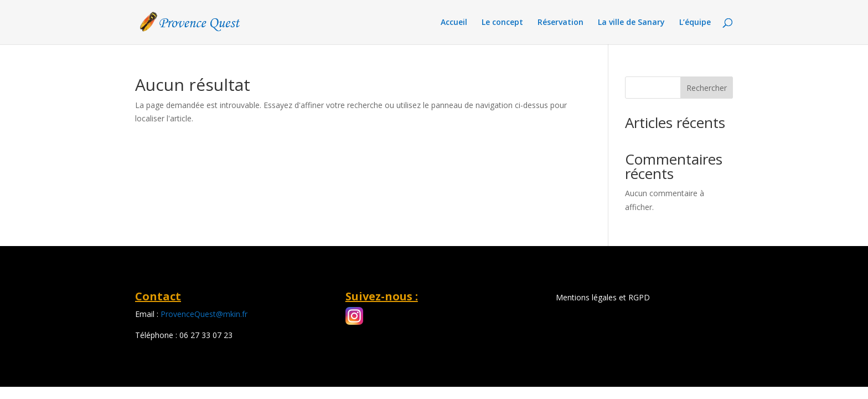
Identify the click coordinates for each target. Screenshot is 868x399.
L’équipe (695, 23)
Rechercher (707, 88)
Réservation (560, 23)
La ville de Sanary (631, 23)
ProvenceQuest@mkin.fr (204, 314)
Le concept (502, 23)
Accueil (454, 23)
